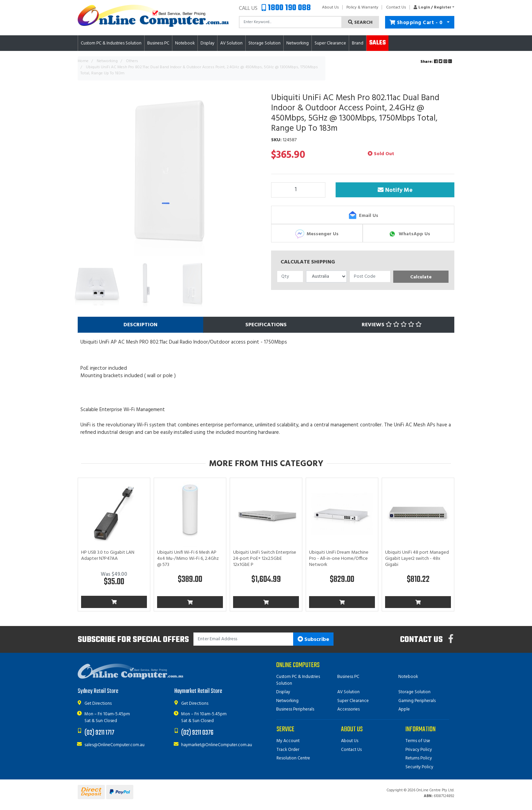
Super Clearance (330, 43)
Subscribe (313, 640)
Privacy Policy (419, 750)
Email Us (363, 216)
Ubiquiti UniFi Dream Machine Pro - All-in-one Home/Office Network (339, 559)
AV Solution (348, 692)
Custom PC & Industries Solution (298, 680)
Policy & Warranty (362, 7)
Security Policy (419, 767)
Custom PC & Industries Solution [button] (111, 43)
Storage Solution (414, 692)
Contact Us (396, 7)
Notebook (408, 677)
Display (283, 692)
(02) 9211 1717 (99, 733)
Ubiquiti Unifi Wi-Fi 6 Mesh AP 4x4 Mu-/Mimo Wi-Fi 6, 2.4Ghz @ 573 (188, 559)
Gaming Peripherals (417, 701)
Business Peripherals (295, 709)
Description (140, 325)
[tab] (140, 325)
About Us (330, 7)
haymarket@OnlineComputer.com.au (217, 745)
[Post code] (370, 277)
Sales (377, 43)
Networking (287, 701)
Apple (404, 709)
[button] (432, 7)
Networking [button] (298, 43)
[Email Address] (243, 639)
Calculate (421, 277)
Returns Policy (419, 758)
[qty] (290, 277)
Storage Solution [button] (264, 43)
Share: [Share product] (437, 62)
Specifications (266, 325)
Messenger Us (317, 234)
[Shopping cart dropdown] (448, 22)
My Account (288, 741)
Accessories (348, 709)
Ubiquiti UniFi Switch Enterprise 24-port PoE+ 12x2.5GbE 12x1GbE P (265, 559)
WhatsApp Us (409, 234)
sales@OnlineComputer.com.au (115, 745)
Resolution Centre (293, 758)
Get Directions (98, 704)
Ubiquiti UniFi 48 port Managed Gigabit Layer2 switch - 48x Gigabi (417, 559)
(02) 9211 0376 (197, 733)
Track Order (288, 750)
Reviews (392, 325)
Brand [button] (358, 43)
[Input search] (290, 22)
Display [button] (207, 43)
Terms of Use (418, 741)
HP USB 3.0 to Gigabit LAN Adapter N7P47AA (108, 556)
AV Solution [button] (231, 43)
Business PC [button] (158, 43)
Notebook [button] (185, 43)
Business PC (348, 677)
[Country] (327, 277)
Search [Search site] (360, 23)
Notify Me (395, 190)
